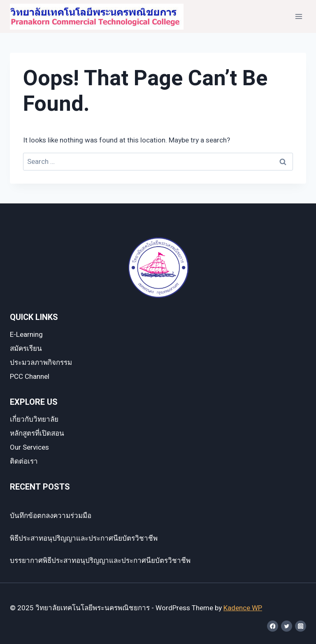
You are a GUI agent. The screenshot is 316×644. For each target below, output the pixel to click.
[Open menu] (299, 16)
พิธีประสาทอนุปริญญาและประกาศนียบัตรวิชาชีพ (84, 538)
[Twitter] (287, 626)
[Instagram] (301, 626)
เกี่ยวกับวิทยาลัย (34, 419)
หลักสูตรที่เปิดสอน (37, 433)
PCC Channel (30, 377)
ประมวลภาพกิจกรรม (41, 363)
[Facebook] (273, 626)
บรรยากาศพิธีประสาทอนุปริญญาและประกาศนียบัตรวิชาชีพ (100, 561)
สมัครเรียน (26, 349)
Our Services (29, 447)
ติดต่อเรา (24, 461)
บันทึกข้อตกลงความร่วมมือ (51, 516)
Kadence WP (243, 608)
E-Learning (26, 335)
